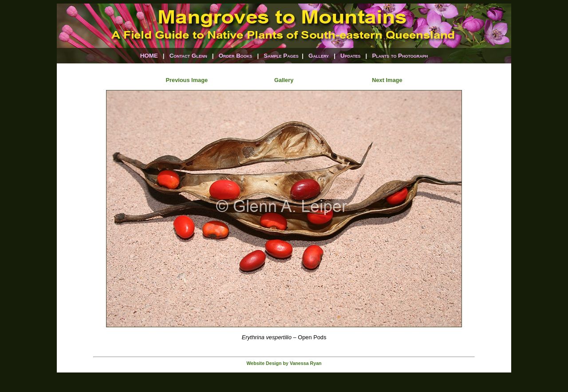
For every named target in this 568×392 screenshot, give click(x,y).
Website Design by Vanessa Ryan (284, 363)
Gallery (319, 56)
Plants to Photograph (400, 56)
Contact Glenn (188, 56)
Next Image (387, 80)
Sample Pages (281, 56)
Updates (350, 56)
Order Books (236, 56)
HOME (149, 56)
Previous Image (187, 80)
